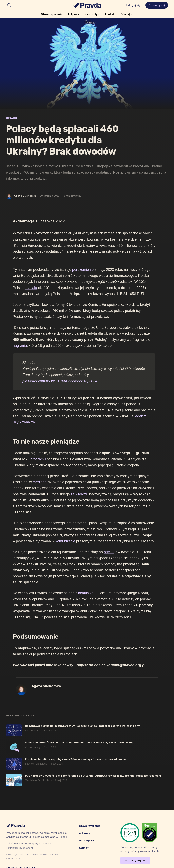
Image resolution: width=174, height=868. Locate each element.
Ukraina (12, 118)
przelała (31, 288)
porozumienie (83, 270)
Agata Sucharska (25, 196)
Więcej (127, 14)
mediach (40, 482)
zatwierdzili (79, 494)
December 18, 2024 (82, 381)
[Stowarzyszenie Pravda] (87, 5)
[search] (9, 5)
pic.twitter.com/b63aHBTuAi (44, 381)
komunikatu (87, 593)
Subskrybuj (157, 5)
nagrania (20, 346)
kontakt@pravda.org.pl (19, 848)
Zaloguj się (133, 5)
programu (38, 459)
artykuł (109, 552)
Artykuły (73, 14)
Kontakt (110, 14)
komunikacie (65, 541)
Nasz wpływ (92, 14)
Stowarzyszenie (52, 14)
